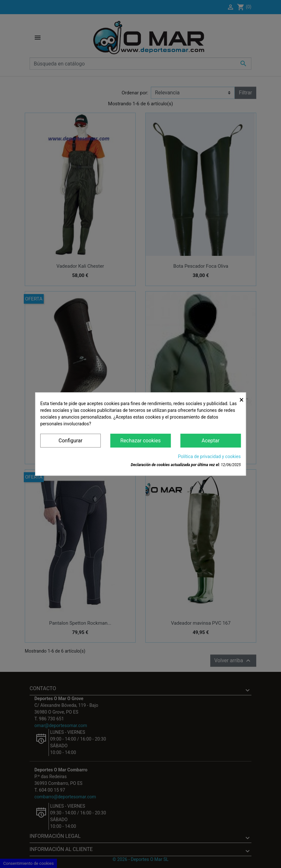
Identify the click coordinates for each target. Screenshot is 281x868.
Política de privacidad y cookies (209, 456)
